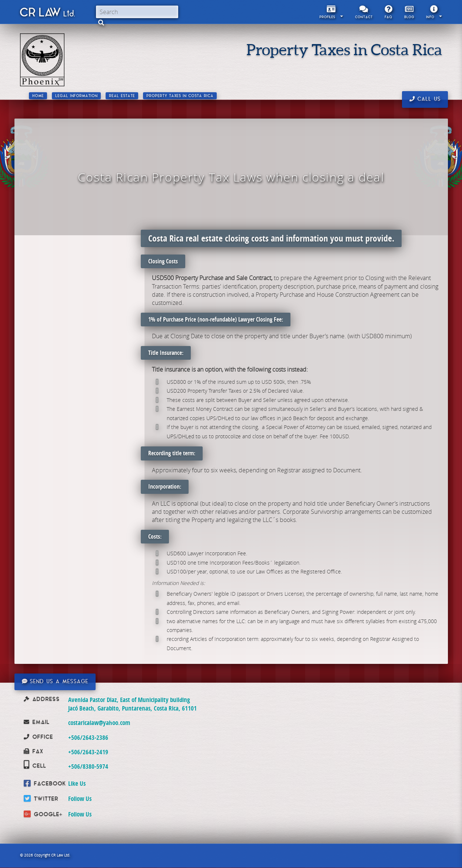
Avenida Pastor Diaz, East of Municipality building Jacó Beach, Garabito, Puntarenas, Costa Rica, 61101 (132, 704)
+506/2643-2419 (88, 752)
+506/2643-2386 (88, 737)
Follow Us (80, 799)
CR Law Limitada (47, 14)
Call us (425, 99)
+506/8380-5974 (88, 766)
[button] (101, 23)
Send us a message (55, 682)
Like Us (77, 783)
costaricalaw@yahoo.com (99, 723)
